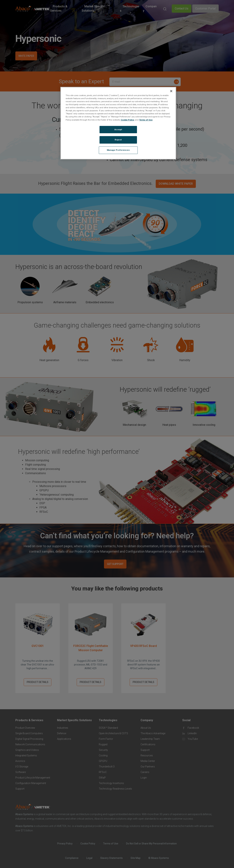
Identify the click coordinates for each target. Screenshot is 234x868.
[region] (118, 123)
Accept (118, 129)
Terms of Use (146, 120)
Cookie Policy (127, 120)
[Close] (171, 91)
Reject (118, 140)
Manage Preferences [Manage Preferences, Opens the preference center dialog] (118, 150)
